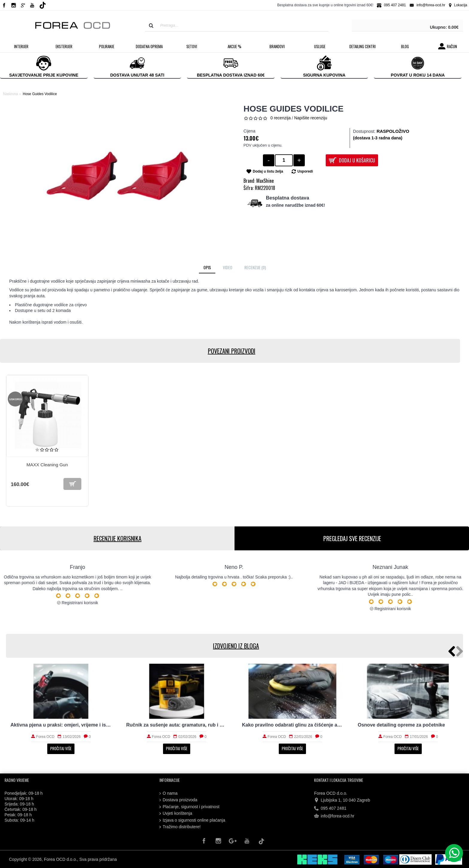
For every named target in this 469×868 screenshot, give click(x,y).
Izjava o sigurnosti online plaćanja (192, 820)
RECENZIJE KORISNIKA (117, 538)
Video (228, 267)
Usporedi (305, 171)
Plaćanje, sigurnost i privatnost (189, 807)
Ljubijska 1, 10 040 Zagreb (342, 800)
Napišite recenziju (311, 118)
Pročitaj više (61, 748)
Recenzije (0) (255, 267)
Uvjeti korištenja (176, 813)
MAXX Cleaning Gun (47, 465)
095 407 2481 (330, 808)
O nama (169, 793)
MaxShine (265, 181)
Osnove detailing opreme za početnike (401, 725)
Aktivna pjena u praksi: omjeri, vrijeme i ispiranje (61, 725)
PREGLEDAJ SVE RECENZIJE (352, 538)
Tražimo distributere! (180, 827)
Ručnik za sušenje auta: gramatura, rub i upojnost (177, 725)
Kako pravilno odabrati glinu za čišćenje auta (292, 725)
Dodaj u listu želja (268, 171)
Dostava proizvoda (178, 800)
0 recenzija (281, 118)
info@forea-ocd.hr (334, 816)
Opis (207, 267)
